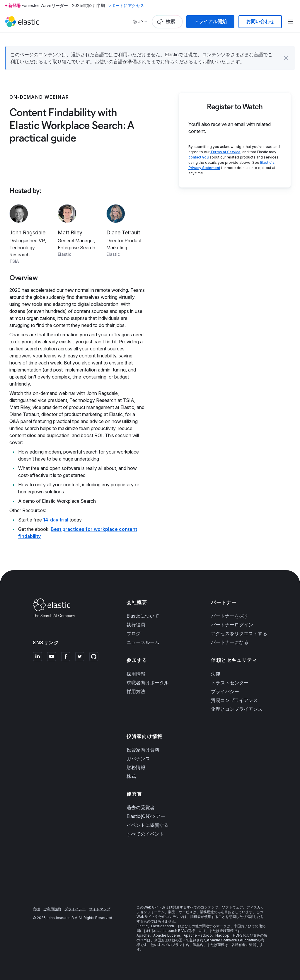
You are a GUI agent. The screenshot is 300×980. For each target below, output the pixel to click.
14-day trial (56, 520)
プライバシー (225, 691)
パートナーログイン (232, 625)
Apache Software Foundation (232, 940)
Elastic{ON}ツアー (146, 816)
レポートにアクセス (126, 5)
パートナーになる (230, 642)
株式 (131, 776)
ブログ (134, 633)
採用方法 (136, 691)
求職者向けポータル (148, 683)
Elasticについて (143, 616)
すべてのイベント (145, 834)
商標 (36, 909)
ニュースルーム (143, 642)
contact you (198, 157)
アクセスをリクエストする (239, 633)
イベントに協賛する (148, 825)
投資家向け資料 (143, 750)
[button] (286, 58)
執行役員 (136, 625)
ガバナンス (138, 759)
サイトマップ (100, 909)
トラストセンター (230, 683)
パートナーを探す (230, 616)
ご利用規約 (52, 909)
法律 (216, 674)
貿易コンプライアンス (234, 700)
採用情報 (136, 674)
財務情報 (136, 767)
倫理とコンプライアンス (237, 709)
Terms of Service (225, 152)
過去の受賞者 (141, 807)
